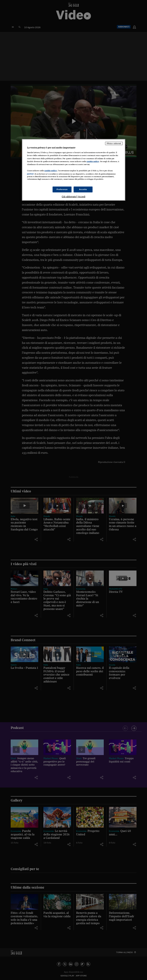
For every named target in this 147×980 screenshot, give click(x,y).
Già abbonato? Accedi (73, 197)
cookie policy (93, 161)
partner (31, 174)
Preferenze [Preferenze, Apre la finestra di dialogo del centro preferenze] (62, 189)
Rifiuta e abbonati (114, 143)
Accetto (83, 189)
